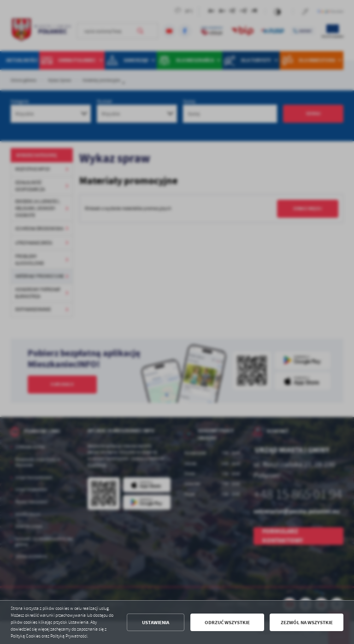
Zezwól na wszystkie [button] (307, 623)
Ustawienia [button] (156, 623)
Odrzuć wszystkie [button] (227, 623)
